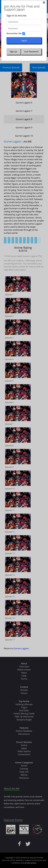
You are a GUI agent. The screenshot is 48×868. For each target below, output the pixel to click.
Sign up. (14, 52)
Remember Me (14, 33)
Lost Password (31, 52)
